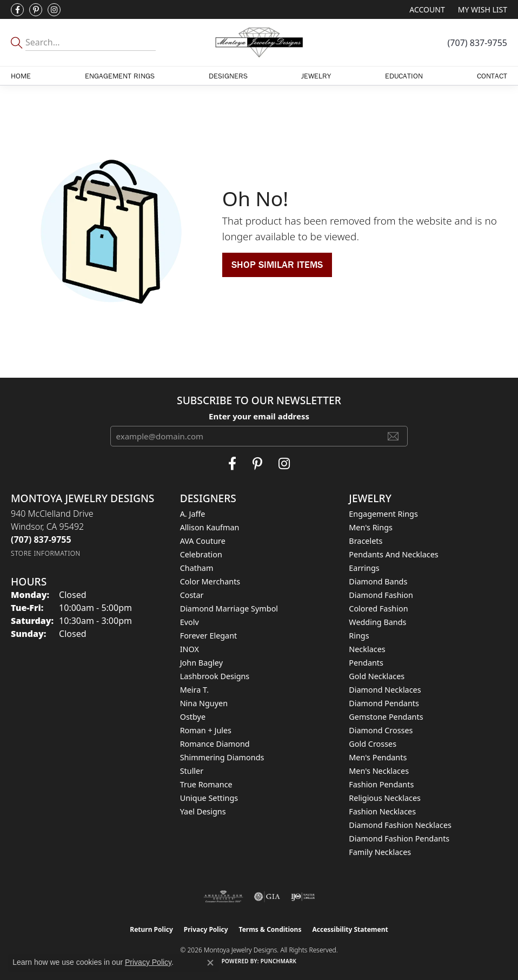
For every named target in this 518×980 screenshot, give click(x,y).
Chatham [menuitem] (197, 568)
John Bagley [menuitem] (201, 663)
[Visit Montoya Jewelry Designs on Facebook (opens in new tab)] (17, 10)
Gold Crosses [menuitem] (373, 744)
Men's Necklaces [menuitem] (379, 771)
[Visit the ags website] (223, 897)
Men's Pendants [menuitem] (378, 757)
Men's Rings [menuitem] (371, 527)
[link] (477, 43)
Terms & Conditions (270, 929)
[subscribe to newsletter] (393, 436)
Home (21, 76)
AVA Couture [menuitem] (203, 541)
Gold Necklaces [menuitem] (377, 676)
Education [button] (404, 76)
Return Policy (151, 929)
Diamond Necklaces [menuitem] (385, 690)
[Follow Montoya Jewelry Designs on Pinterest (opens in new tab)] (36, 10)
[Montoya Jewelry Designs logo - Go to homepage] (259, 42)
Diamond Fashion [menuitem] (381, 595)
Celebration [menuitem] (201, 554)
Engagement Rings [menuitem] (383, 514)
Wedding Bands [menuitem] (377, 622)
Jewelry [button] (316, 76)
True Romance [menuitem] (206, 784)
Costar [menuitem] (192, 595)
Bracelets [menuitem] (366, 541)
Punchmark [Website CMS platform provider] (279, 961)
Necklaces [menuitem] (367, 649)
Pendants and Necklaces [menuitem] (393, 554)
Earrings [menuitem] (364, 568)
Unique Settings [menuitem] (209, 798)
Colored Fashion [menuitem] (378, 609)
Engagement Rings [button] (120, 76)
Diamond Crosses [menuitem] (381, 730)
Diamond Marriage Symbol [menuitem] (229, 609)
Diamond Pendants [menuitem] (384, 703)
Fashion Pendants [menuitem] (381, 784)
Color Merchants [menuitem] (210, 581)
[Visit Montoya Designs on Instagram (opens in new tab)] (54, 10)
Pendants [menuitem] (366, 663)
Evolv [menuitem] (190, 622)
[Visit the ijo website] (303, 897)
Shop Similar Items (277, 264)
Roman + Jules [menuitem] (206, 730)
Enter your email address (259, 416)
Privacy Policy (206, 929)
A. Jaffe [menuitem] (193, 514)
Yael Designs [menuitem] (203, 811)
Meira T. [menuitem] (194, 690)
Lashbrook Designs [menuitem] (215, 676)
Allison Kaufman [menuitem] (210, 527)
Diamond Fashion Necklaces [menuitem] (400, 825)
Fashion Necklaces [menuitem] (382, 811)
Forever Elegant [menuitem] (209, 636)
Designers (228, 76)
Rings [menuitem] (359, 636)
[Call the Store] (41, 540)
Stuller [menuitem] (192, 771)
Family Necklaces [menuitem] (380, 852)
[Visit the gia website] (267, 897)
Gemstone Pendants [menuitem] (386, 717)
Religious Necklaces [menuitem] (385, 798)
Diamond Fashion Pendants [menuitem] (399, 838)
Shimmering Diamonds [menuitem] (222, 757)
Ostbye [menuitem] (193, 717)
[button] (426, 9)
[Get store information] (46, 553)
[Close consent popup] (210, 963)
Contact (492, 76)
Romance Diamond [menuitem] (215, 744)
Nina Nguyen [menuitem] (204, 703)
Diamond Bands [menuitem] (378, 581)
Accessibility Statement (350, 929)
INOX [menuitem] (190, 649)
